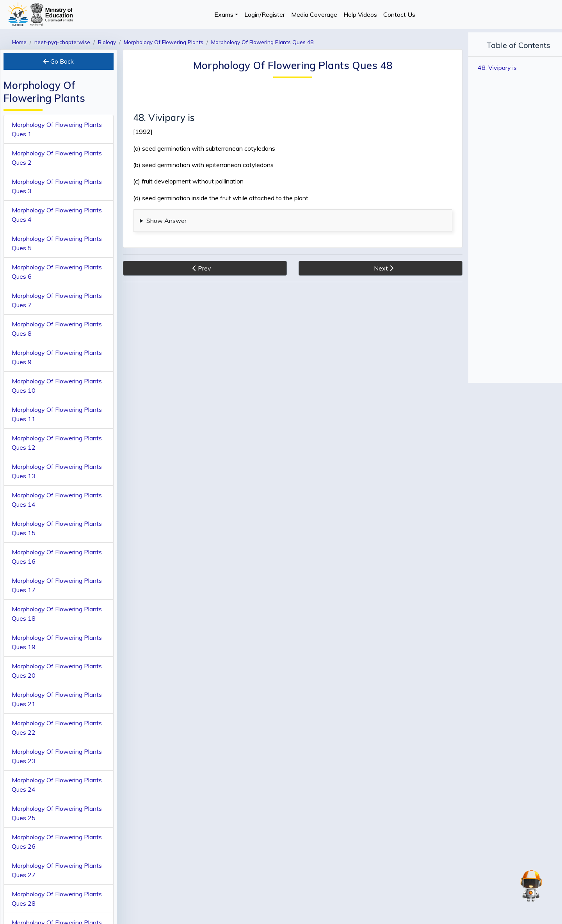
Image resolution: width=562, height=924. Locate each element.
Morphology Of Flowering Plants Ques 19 (57, 642)
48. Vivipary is (497, 68)
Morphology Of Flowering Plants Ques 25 (57, 813)
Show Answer (166, 221)
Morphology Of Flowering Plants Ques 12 (57, 443)
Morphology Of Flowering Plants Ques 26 (57, 842)
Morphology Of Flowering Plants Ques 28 (57, 899)
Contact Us (399, 14)
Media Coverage (314, 14)
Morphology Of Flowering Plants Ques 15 (57, 528)
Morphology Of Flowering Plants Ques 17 (57, 585)
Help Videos (360, 14)
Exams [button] (224, 14)
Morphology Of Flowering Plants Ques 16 (57, 557)
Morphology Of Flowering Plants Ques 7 (57, 300)
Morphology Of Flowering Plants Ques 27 (57, 870)
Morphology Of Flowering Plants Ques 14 (57, 500)
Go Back (59, 61)
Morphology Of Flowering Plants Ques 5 (57, 243)
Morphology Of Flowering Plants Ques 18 (57, 614)
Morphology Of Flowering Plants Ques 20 (57, 671)
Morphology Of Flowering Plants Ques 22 (57, 728)
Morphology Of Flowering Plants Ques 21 (57, 699)
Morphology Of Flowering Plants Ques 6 (57, 272)
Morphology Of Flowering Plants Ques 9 (57, 357)
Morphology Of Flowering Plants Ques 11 (57, 414)
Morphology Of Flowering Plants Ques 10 (57, 386)
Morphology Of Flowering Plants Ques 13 (57, 471)
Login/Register (265, 14)
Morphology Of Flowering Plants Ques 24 (57, 785)
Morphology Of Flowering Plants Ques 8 (57, 329)
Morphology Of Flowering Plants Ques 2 (57, 158)
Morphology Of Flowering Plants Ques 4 (57, 215)
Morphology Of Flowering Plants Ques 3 (57, 186)
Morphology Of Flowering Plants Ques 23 (57, 756)
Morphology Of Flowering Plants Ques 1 (57, 129)
